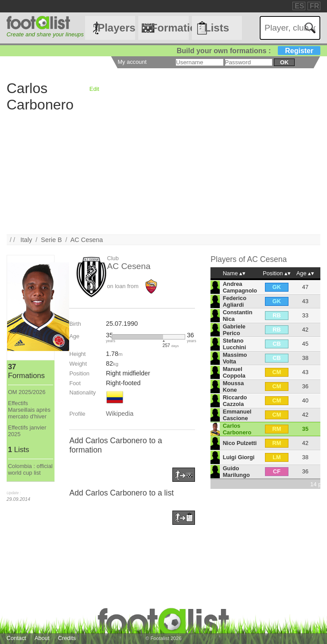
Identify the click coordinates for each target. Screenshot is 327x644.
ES (299, 6)
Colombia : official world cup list (30, 469)
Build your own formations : (249, 51)
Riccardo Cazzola (235, 401)
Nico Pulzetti (240, 443)
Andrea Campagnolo (240, 287)
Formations (170, 28)
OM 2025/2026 (27, 392)
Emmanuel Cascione (237, 415)
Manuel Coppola (234, 372)
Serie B (51, 240)
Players (116, 28)
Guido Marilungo (236, 472)
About (42, 638)
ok (284, 62)
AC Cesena (87, 240)
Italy (26, 240)
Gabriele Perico (234, 330)
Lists (217, 28)
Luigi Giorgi (239, 457)
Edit (94, 89)
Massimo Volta (235, 358)
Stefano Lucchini (235, 344)
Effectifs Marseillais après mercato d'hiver (29, 410)
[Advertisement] (163, 172)
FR (314, 6)
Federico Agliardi (235, 301)
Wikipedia (120, 414)
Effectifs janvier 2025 (27, 431)
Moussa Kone (234, 386)
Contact (16, 638)
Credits (67, 638)
